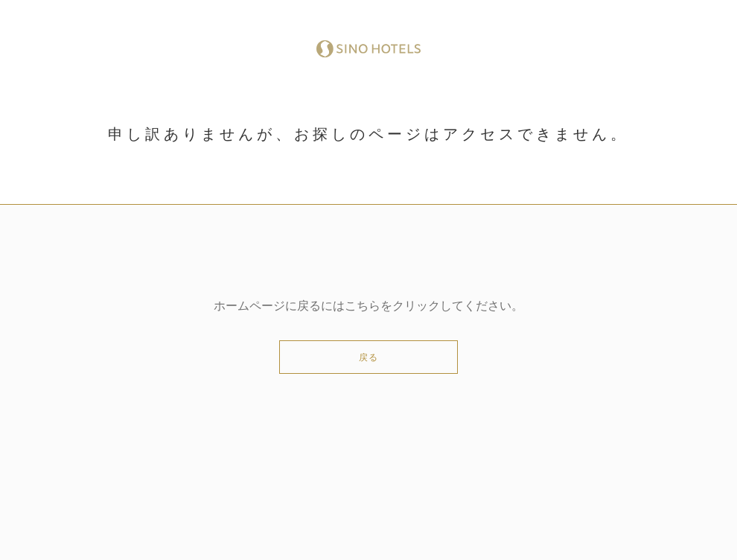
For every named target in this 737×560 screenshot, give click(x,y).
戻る (368, 357)
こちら (363, 306)
